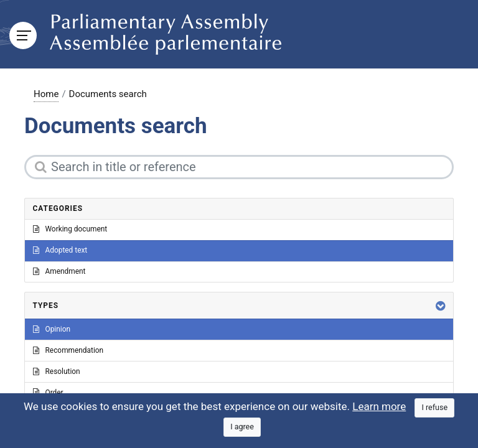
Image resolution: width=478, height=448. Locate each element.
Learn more (379, 406)
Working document (70, 229)
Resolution (57, 371)
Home (46, 94)
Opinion (52, 329)
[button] (441, 306)
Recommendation (68, 350)
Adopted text (60, 250)
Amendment (59, 271)
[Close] (434, 408)
